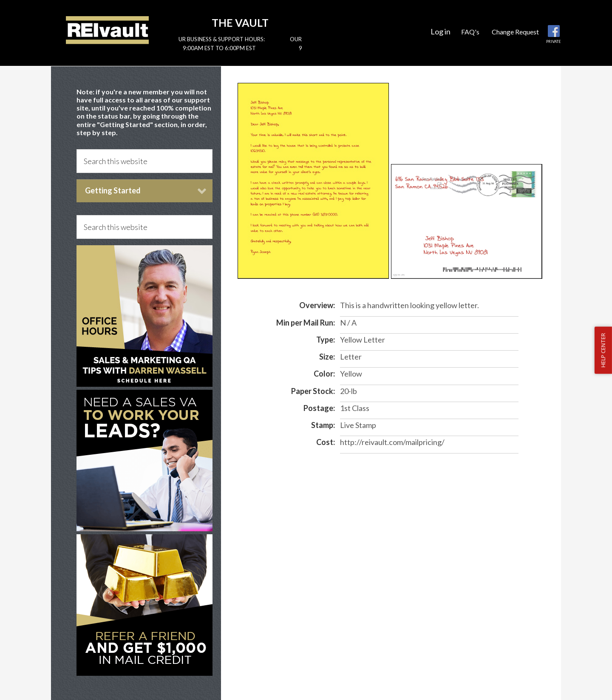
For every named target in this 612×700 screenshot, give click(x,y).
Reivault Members (107, 30)
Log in (441, 31)
